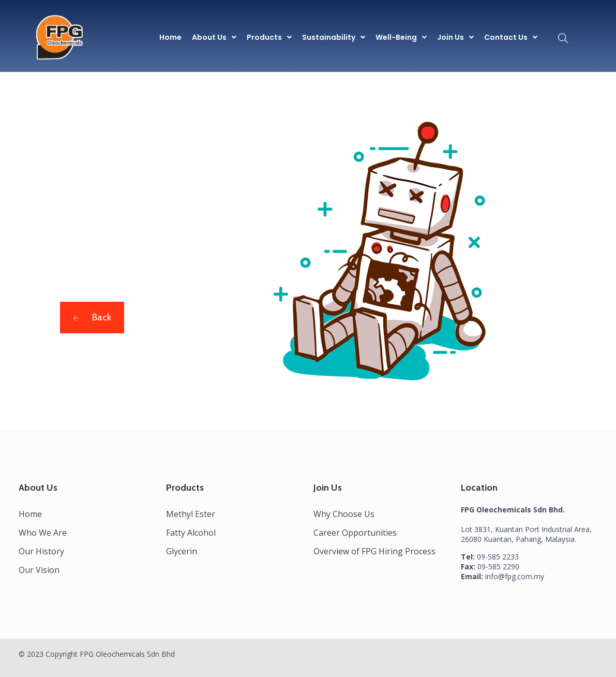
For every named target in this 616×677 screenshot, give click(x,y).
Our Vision (39, 570)
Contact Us (511, 37)
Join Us (455, 37)
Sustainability (334, 37)
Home (170, 37)
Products (269, 37)
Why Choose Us (344, 514)
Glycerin (182, 551)
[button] (214, 37)
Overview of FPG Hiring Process (374, 551)
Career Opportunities (355, 533)
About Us (214, 37)
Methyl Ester (191, 514)
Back (92, 317)
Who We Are (43, 533)
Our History (41, 551)
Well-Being (401, 37)
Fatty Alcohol (191, 533)
